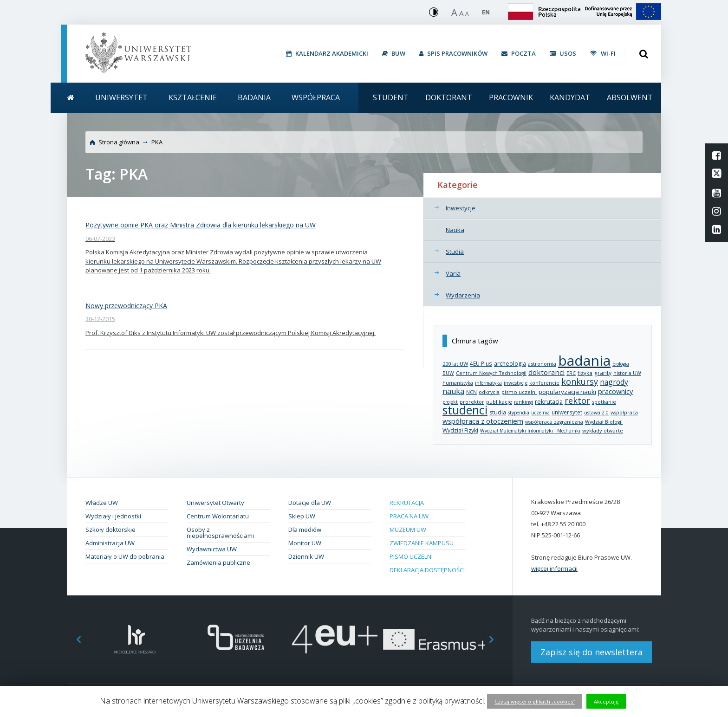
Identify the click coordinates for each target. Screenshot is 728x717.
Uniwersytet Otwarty (215, 503)
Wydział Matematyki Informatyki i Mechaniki (530, 431)
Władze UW (102, 503)
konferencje (544, 383)
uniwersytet (567, 412)
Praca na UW (409, 516)
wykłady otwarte (603, 430)
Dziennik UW (306, 556)
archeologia (510, 364)
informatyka (488, 383)
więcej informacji (554, 568)
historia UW (627, 373)
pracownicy (615, 391)
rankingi (523, 402)
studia (498, 412)
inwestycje (516, 383)
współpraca (624, 412)
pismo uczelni (519, 392)
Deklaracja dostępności (427, 570)
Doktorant (449, 97)
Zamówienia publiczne (218, 562)
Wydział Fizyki (460, 430)
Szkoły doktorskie (110, 530)
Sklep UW (302, 516)
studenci (465, 410)
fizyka (585, 373)
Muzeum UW (408, 530)
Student (391, 97)
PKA (157, 142)
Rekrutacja (407, 503)
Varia (453, 273)
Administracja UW (110, 543)
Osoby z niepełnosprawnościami (220, 533)
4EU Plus (481, 363)
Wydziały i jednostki (113, 516)
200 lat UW (455, 364)
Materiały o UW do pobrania (125, 556)
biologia (621, 364)
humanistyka (458, 383)
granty (603, 373)
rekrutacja (549, 401)
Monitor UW (305, 543)
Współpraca (316, 97)
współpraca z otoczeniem (483, 421)
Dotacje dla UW (310, 503)
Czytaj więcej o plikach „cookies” (535, 701)
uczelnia (540, 413)
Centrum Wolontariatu (218, 516)
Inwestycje (461, 208)
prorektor (472, 402)
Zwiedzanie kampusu (422, 543)
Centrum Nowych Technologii (491, 373)
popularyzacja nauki (567, 392)
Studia (455, 252)
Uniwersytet (121, 97)
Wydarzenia (463, 295)
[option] (135, 639)
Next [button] (496, 639)
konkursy (580, 381)
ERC (571, 373)
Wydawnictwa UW (212, 549)
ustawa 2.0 (596, 413)
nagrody (614, 382)
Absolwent (630, 97)
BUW (448, 373)
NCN (471, 392)
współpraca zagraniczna (554, 422)
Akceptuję (606, 701)
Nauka (455, 230)
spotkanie (604, 402)
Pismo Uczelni (411, 556)
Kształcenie (193, 97)
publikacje (499, 402)
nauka (453, 391)
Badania (254, 97)
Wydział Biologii (604, 422)
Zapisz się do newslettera (591, 652)
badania (584, 360)
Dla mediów (305, 530)
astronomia (542, 364)
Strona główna (119, 142)
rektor (577, 400)
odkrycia (489, 392)
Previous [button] (74, 639)
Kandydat (570, 97)
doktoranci (546, 372)
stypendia (519, 413)
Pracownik (511, 97)
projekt (450, 402)
